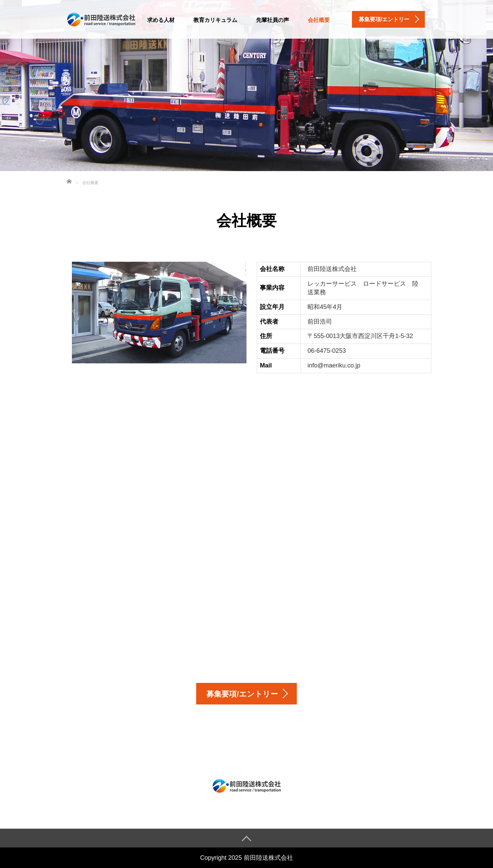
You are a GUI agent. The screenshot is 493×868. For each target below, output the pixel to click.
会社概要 (319, 20)
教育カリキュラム (215, 20)
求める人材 (161, 20)
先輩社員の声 (273, 20)
